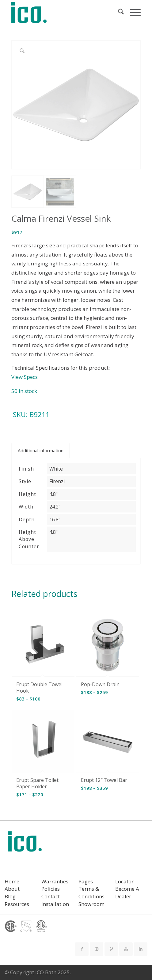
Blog (10, 896)
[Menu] (132, 13)
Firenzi (57, 481)
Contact (51, 896)
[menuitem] (118, 13)
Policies (51, 889)
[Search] (118, 13)
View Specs (25, 377)
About (12, 889)
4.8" (53, 494)
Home (12, 881)
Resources (17, 904)
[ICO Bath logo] (25, 843)
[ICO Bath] (63, 13)
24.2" (55, 507)
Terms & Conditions (91, 893)
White (56, 469)
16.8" (55, 520)
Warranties (55, 881)
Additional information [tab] (41, 450)
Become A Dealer (127, 893)
